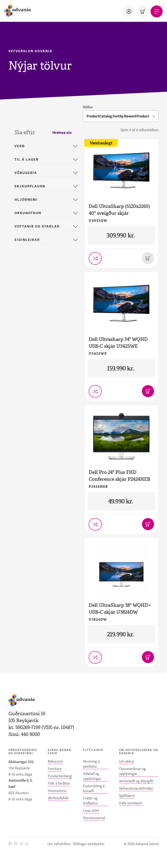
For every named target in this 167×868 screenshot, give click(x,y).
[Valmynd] (157, 11)
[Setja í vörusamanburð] (95, 258)
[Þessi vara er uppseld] (148, 258)
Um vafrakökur (59, 844)
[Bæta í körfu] (148, 391)
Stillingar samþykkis (89, 844)
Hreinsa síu (62, 133)
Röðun (88, 107)
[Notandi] (129, 11)
